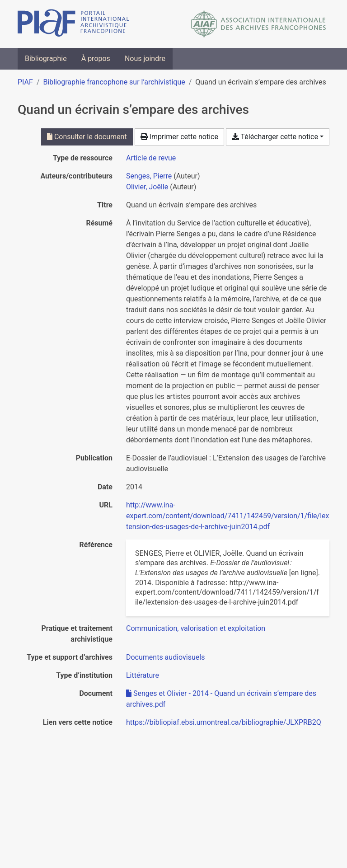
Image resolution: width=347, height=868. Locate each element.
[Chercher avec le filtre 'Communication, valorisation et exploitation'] (196, 628)
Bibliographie (46, 59)
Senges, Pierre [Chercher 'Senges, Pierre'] (149, 176)
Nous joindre (145, 59)
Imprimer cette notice (179, 137)
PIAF (25, 82)
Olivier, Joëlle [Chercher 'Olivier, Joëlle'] (147, 187)
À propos (96, 59)
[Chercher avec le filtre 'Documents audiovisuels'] (165, 657)
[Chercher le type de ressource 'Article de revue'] (151, 158)
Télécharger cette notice (275, 137)
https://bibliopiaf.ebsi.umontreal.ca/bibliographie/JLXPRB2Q (224, 722)
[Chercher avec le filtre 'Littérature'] (143, 675)
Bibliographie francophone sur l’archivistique (114, 82)
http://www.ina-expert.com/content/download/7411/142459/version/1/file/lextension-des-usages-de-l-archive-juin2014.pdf (228, 516)
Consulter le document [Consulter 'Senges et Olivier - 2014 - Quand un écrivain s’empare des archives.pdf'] (87, 137)
